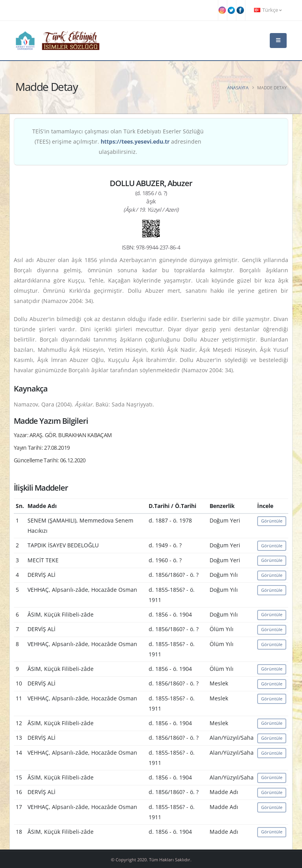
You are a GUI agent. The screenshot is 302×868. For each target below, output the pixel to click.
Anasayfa (238, 88)
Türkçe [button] (268, 10)
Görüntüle (272, 521)
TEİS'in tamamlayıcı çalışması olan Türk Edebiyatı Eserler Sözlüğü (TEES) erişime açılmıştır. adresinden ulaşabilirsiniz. (118, 141)
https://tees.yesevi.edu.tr (135, 141)
